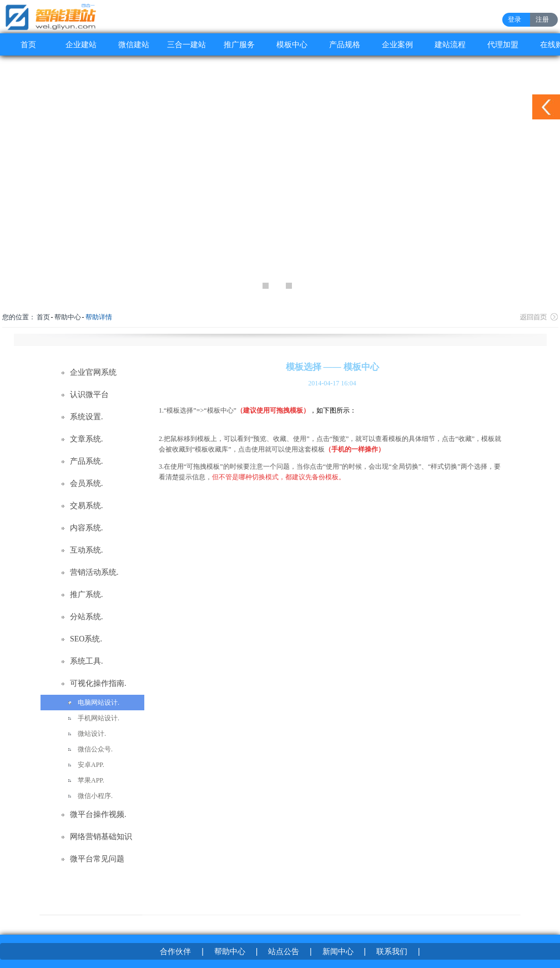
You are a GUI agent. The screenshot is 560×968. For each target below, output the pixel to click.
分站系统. (87, 617)
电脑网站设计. (99, 703)
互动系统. (87, 550)
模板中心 (292, 44)
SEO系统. (86, 639)
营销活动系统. (94, 572)
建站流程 (450, 44)
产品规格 (345, 44)
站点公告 (284, 951)
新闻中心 (338, 951)
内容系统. (87, 528)
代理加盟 (503, 44)
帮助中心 (68, 317)
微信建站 (134, 44)
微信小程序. (95, 796)
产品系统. (87, 461)
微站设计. (92, 734)
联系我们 (392, 951)
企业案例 (397, 44)
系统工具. (87, 661)
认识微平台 (89, 395)
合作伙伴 (175, 951)
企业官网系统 (93, 372)
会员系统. (87, 483)
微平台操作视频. (98, 814)
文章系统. (87, 439)
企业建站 (81, 44)
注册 (542, 19)
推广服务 (239, 44)
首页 (28, 44)
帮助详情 (99, 317)
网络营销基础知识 (101, 837)
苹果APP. (91, 780)
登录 (514, 19)
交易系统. (87, 506)
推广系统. (87, 595)
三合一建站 (186, 44)
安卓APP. (91, 765)
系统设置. (87, 417)
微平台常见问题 (97, 859)
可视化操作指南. (98, 683)
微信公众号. (95, 749)
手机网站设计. (99, 718)
